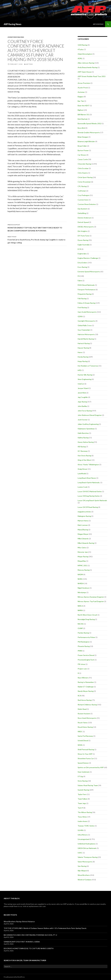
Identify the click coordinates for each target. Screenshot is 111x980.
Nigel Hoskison (83, 588)
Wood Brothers (84, 875)
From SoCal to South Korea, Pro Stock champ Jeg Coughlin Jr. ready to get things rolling (37, 239)
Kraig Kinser (82, 469)
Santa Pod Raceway (85, 736)
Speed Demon (83, 763)
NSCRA (81, 624)
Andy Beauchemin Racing (88, 67)
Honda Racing (83, 357)
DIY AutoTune (83, 236)
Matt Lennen (83, 525)
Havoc (80, 352)
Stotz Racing (83, 781)
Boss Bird (81, 128)
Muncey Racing (84, 570)
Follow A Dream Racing (87, 303)
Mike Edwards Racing (86, 543)
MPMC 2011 (83, 565)
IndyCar (81, 384)
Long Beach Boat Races (87, 478)
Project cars (82, 669)
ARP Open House (85, 72)
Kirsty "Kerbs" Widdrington (88, 465)
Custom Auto (83, 200)
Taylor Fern (82, 794)
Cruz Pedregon (84, 195)
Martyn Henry (83, 521)
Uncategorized (83, 839)
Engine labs (82, 254)
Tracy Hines (82, 817)
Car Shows (82, 155)
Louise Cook (82, 487)
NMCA (80, 606)
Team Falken (83, 799)
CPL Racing (82, 186)
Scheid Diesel (83, 740)
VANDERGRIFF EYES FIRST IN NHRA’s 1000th (22, 942)
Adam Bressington (85, 54)
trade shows (83, 821)
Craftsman (82, 191)
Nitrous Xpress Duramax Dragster (91, 597)
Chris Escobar (83, 168)
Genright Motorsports (86, 321)
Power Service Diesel (86, 655)
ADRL (80, 58)
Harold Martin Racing (86, 339)
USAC (80, 853)
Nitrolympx (82, 592)
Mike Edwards (83, 539)
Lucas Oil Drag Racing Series (89, 496)
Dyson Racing (83, 240)
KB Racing (82, 447)
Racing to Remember (86, 682)
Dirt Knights (82, 231)
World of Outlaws (85, 880)
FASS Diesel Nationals (86, 285)
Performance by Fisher (86, 637)
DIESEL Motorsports (86, 227)
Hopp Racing (83, 361)
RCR (79, 696)
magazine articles (84, 512)
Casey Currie (83, 159)
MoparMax (82, 561)
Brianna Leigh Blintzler (86, 141)
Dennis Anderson (84, 218)
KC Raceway (83, 451)
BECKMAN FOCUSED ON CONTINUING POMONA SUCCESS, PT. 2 (30, 935)
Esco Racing (82, 267)
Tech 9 (80, 808)
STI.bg (80, 776)
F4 (79, 276)
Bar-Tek (81, 101)
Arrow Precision (84, 83)
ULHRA (81, 830)
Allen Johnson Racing (86, 63)
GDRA (80, 316)
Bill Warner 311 (84, 114)
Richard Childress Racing (87, 705)
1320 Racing (82, 45)
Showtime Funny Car (86, 758)
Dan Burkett (82, 209)
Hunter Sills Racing (85, 375)
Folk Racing (82, 298)
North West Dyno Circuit (87, 615)
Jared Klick (82, 393)
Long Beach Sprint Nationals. (89, 482)
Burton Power (83, 150)
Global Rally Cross (85, 325)
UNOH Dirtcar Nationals (87, 848)
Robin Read (82, 709)
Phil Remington (84, 642)
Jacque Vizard (83, 388)
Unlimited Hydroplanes (87, 844)
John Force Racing (16, 37)
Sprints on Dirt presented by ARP (91, 767)
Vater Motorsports (85, 862)
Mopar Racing (83, 557)
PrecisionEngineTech (86, 660)
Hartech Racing (84, 343)
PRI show (81, 664)
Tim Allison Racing (85, 812)
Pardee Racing (83, 633)
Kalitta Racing (83, 438)
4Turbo (81, 49)
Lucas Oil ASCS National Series (90, 491)
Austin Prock (83, 88)
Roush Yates (83, 723)
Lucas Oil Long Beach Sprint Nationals (92, 500)
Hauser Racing (83, 348)
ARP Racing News (13, 24)
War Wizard (82, 871)
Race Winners (83, 678)
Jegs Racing (82, 402)
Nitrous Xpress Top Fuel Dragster (91, 601)
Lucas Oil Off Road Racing (88, 507)
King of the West (84, 460)
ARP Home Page (98, 24)
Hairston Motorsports (86, 334)
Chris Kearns (83, 173)
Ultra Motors (83, 835)
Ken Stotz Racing (84, 456)
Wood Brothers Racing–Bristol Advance (19, 921)
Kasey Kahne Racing (86, 442)
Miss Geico (82, 548)
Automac (81, 92)
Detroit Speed (83, 222)
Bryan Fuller (82, 146)
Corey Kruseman (84, 182)
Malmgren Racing (84, 516)
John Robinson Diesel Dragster (90, 415)
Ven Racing (82, 866)
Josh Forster (83, 420)
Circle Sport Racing (85, 177)
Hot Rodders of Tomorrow (88, 366)
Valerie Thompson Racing (88, 857)
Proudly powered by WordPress (14, 977)
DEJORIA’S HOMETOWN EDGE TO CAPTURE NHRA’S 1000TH (29, 948)
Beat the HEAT (84, 106)
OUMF (80, 628)
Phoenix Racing (84, 646)
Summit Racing (83, 790)
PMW (80, 651)
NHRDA (81, 583)
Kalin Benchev (83, 433)
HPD (79, 370)
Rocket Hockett (84, 714)
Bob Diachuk (83, 119)
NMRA (80, 610)
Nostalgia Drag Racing (86, 619)
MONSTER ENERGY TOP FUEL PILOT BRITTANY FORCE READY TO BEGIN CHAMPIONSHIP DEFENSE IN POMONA (37, 227)
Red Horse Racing (85, 700)
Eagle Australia (83, 245)
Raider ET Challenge (86, 687)
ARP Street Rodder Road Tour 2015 (92, 76)
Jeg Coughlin (83, 397)
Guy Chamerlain (84, 330)
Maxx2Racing (83, 530)
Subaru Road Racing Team (88, 785)
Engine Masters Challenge (88, 258)
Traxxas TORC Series (86, 826)
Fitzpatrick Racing (85, 294)
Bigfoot (81, 110)
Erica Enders (82, 263)
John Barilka (82, 406)
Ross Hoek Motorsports (87, 718)
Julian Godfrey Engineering (88, 424)
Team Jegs (82, 803)
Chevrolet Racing (84, 164)
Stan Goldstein (84, 772)
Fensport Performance (86, 290)
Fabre (80, 281)
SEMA (80, 745)
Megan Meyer (83, 534)
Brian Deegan (83, 137)
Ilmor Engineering (85, 379)
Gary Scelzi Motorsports (87, 312)
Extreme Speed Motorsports (89, 272)
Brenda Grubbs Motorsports (89, 132)
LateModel (82, 473)
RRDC (80, 732)
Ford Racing (82, 307)
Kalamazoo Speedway (86, 429)
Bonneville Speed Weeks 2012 (89, 123)
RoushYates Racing (85, 727)
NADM (80, 574)
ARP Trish (29, 64)
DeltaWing (82, 213)
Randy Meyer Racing (86, 691)
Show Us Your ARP (85, 754)
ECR (79, 249)
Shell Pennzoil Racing (86, 749)
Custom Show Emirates (87, 204)
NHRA (80, 579)
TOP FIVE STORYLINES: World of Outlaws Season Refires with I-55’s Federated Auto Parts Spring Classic (45, 928)
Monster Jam (83, 552)
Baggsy (81, 97)
